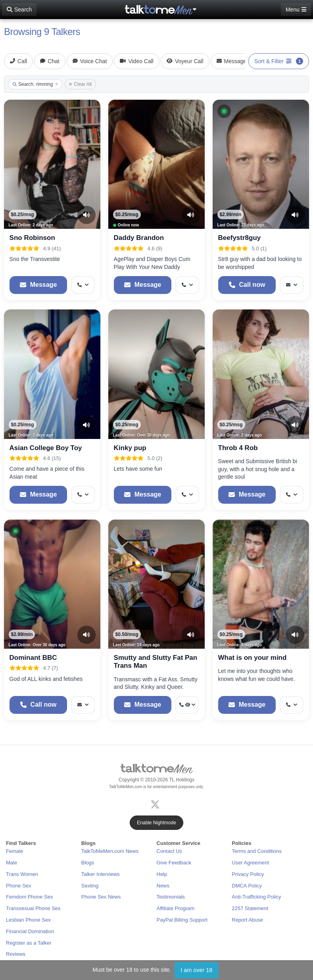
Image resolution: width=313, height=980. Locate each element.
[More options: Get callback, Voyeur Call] (187, 705)
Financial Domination (30, 931)
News (163, 886)
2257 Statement (250, 908)
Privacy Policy (248, 874)
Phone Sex (19, 886)
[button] (224, 111)
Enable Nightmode (156, 823)
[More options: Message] (292, 285)
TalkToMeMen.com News (110, 851)
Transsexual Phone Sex (33, 908)
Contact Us (169, 851)
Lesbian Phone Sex (28, 920)
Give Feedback (174, 863)
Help (162, 874)
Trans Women (22, 874)
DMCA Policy (247, 886)
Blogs (88, 863)
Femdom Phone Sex (30, 897)
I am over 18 (196, 970)
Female (14, 851)
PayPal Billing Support (182, 920)
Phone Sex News (101, 897)
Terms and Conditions (257, 851)
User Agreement (250, 863)
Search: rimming (35, 84)
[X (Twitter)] (157, 803)
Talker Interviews (101, 874)
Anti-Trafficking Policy (256, 897)
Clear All (80, 84)
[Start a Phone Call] (247, 285)
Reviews (16, 954)
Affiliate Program (176, 908)
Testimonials (171, 897)
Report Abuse (247, 920)
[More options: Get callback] (83, 285)
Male (12, 863)
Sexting (90, 886)
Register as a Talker (29, 943)
